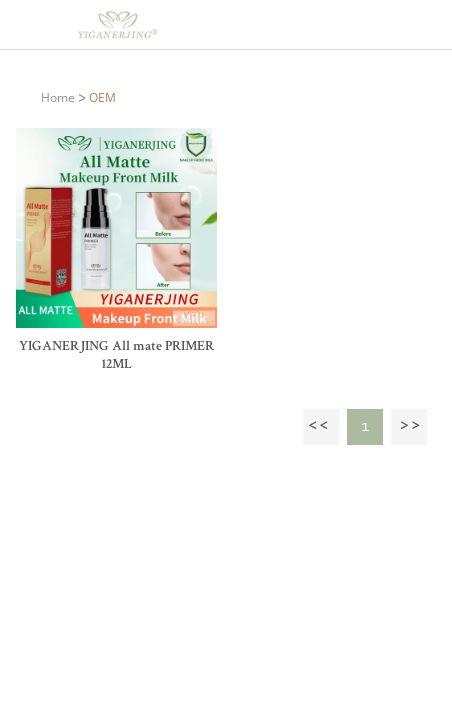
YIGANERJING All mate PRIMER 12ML (116, 356)
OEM (102, 97)
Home (58, 97)
